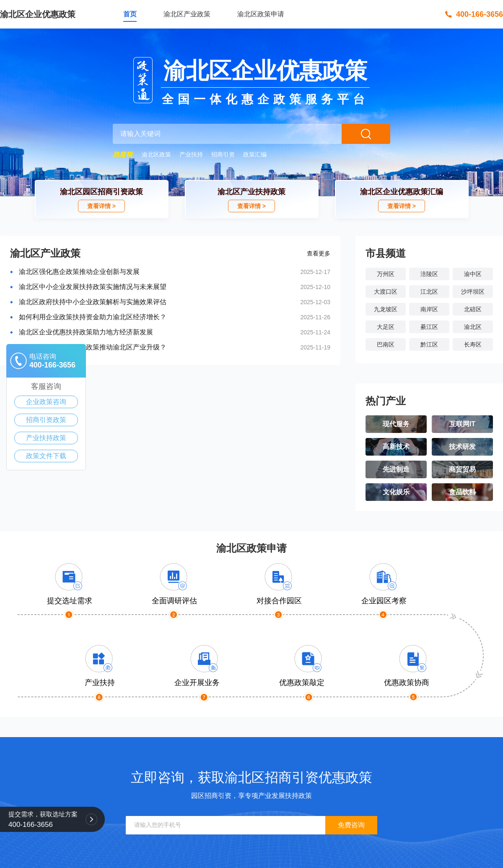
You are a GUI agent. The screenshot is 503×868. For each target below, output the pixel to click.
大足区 (386, 327)
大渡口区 (386, 292)
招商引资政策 (46, 420)
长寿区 (473, 344)
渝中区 (473, 274)
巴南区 (386, 344)
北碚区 (473, 309)
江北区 (429, 292)
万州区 (386, 274)
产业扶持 (191, 154)
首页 (130, 14)
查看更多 (319, 253)
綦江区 (429, 327)
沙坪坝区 (473, 292)
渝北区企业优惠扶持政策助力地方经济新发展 (86, 332)
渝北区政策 (156, 154)
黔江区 (429, 344)
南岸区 (429, 309)
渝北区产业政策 (187, 14)
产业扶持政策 (46, 438)
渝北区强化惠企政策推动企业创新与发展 (79, 272)
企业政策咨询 (46, 402)
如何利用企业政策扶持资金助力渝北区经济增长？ (93, 317)
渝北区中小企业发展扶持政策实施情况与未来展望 (93, 287)
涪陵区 (429, 274)
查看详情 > (101, 206)
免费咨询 (351, 825)
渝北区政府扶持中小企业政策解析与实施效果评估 (93, 302)
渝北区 (473, 327)
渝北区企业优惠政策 (38, 14)
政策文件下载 (46, 456)
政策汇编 (255, 154)
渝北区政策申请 (261, 14)
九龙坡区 (386, 309)
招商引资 (223, 154)
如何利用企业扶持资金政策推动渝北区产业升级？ (93, 347)
